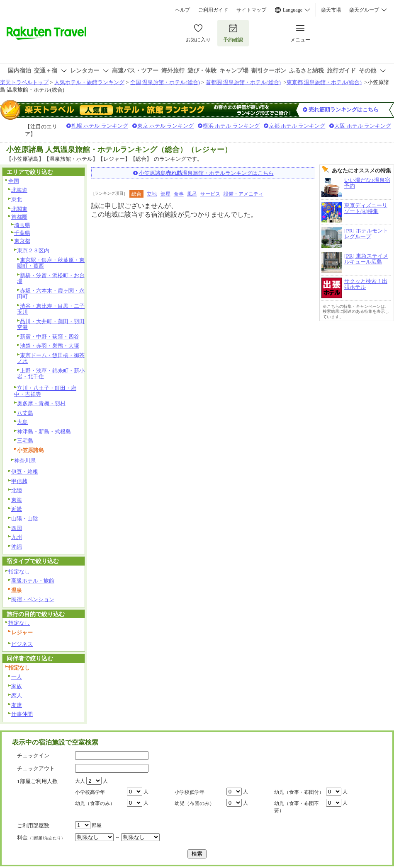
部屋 (165, 194)
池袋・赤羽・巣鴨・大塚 (50, 346)
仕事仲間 (22, 714)
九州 (17, 537)
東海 (17, 500)
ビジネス (22, 644)
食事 (179, 194)
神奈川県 (25, 461)
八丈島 (25, 413)
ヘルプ (182, 10)
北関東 (19, 209)
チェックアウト (36, 768)
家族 (17, 686)
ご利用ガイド (213, 10)
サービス (210, 194)
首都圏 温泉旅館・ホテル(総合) (243, 82)
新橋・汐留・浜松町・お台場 (51, 278)
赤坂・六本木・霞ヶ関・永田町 (51, 294)
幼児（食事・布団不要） (297, 807)
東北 (17, 199)
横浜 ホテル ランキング (231, 126)
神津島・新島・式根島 (44, 432)
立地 (152, 194)
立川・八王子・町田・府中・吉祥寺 (45, 391)
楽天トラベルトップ (24, 82)
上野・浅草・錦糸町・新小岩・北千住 (51, 374)
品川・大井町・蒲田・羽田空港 (51, 324)
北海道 (19, 190)
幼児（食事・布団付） (299, 792)
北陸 (17, 490)
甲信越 (19, 481)
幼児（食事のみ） (95, 803)
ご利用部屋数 (33, 826)
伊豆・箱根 (25, 472)
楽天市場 (331, 10)
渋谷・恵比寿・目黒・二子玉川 (51, 309)
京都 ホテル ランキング (297, 126)
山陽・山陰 (25, 519)
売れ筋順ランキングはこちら (344, 110)
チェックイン (33, 756)
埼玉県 (22, 225)
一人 (17, 677)
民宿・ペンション (33, 599)
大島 (22, 422)
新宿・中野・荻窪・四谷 (50, 337)
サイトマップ (251, 10)
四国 (17, 528)
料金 (41, 838)
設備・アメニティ (243, 194)
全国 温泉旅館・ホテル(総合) (165, 82)
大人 (80, 781)
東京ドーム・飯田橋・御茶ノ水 (51, 358)
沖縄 (17, 547)
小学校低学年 (190, 792)
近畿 (17, 509)
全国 (14, 181)
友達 (17, 705)
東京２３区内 (33, 250)
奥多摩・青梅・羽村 (41, 403)
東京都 (22, 241)
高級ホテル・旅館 (33, 581)
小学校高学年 (90, 792)
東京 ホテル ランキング (166, 126)
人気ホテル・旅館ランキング (89, 82)
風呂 (192, 194)
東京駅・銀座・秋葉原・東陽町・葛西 (51, 263)
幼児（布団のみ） (195, 803)
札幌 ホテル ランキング (100, 126)
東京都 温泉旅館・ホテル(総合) (324, 82)
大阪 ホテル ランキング (363, 126)
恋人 (17, 695)
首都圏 (19, 217)
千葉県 (22, 233)
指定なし (19, 572)
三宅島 (25, 441)
